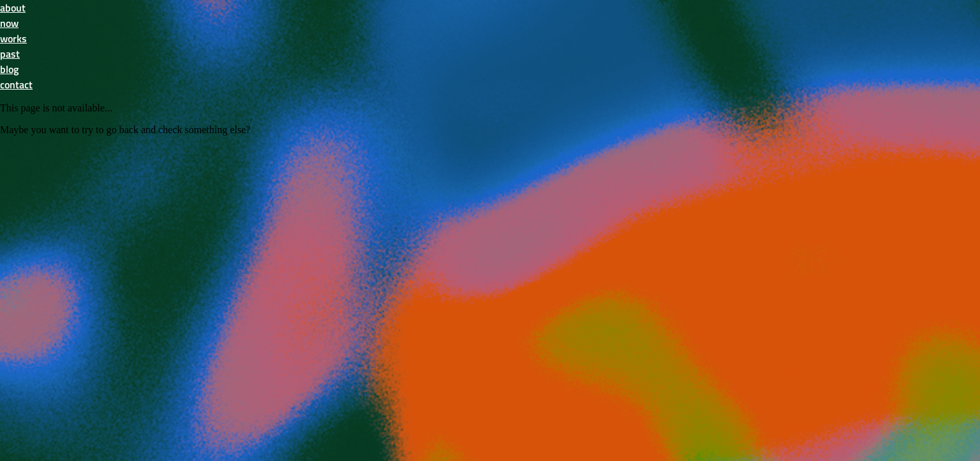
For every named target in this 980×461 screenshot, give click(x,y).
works (13, 38)
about (13, 8)
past (10, 54)
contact (16, 85)
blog (9, 69)
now (9, 23)
